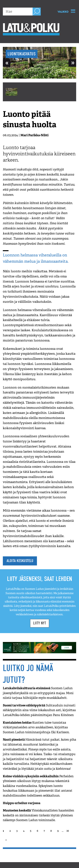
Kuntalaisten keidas (36, 727)
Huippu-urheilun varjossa (22, 803)
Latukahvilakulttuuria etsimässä (38, 693)
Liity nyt (40, 623)
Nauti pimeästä (39, 754)
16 (68, 831)
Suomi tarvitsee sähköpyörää (39, 710)
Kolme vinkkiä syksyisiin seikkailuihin (38, 786)
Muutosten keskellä (38, 815)
